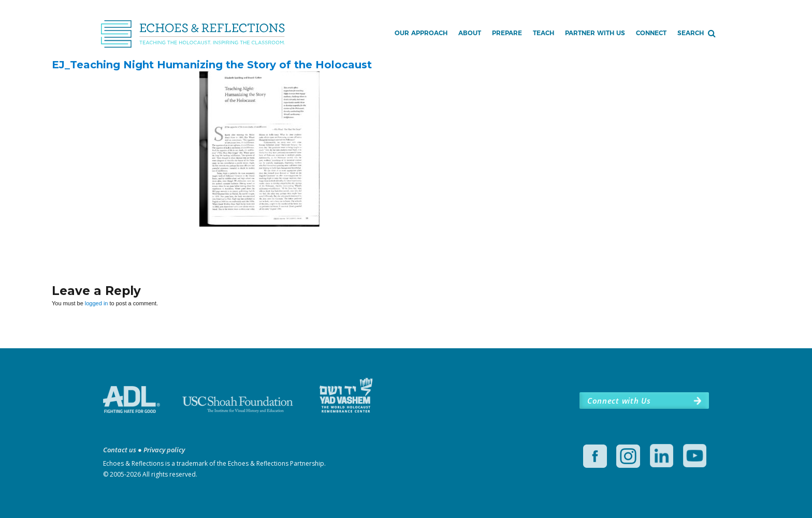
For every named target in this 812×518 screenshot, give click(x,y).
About (470, 33)
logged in (97, 303)
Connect (651, 33)
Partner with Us (595, 33)
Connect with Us (619, 401)
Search (691, 33)
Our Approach (421, 33)
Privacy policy (164, 450)
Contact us (120, 450)
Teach (543, 33)
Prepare (507, 33)
